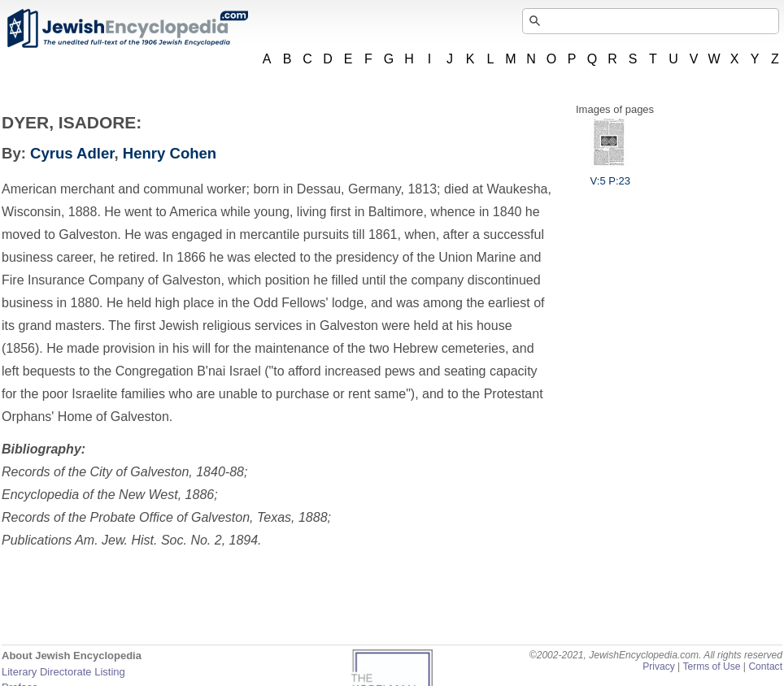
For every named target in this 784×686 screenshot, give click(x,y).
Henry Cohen (170, 153)
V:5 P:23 (610, 175)
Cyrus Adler (72, 153)
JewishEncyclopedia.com (127, 28)
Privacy (659, 666)
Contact (765, 666)
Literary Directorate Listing (63, 672)
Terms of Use (711, 666)
